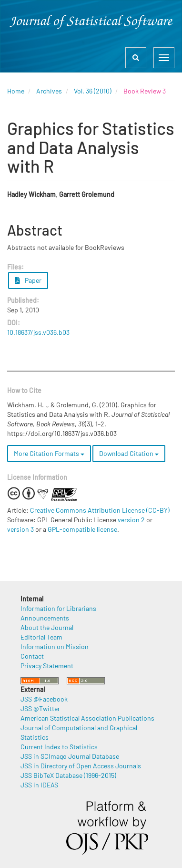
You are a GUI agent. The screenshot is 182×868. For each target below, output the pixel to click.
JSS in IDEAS (39, 785)
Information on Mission (55, 646)
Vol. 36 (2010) (93, 91)
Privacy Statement (47, 666)
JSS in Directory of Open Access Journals (81, 766)
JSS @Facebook (44, 699)
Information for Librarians (58, 608)
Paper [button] (28, 280)
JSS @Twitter (40, 708)
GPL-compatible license (82, 529)
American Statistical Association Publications (87, 718)
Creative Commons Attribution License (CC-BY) (100, 510)
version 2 (131, 520)
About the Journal (47, 627)
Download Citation (129, 453)
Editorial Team (41, 637)
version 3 (20, 529)
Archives (49, 91)
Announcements (45, 618)
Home (16, 91)
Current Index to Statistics (59, 747)
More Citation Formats (49, 453)
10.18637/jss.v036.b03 (38, 332)
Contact (32, 656)
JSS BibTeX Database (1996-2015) (68, 775)
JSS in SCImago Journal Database (70, 756)
